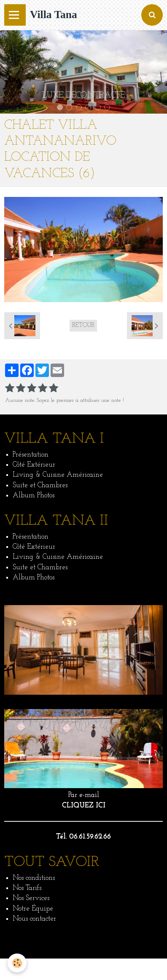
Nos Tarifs (27, 888)
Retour (83, 325)
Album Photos (34, 495)
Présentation (31, 455)
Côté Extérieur (34, 465)
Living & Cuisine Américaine (58, 475)
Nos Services (31, 898)
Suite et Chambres (40, 485)
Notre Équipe (33, 909)
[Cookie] (17, 963)
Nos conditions (34, 878)
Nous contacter (34, 919)
